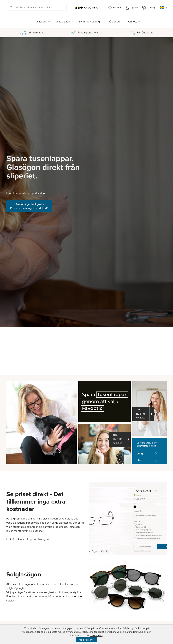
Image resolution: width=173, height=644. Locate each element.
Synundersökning (89, 22)
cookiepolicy (96, 636)
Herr (147, 460)
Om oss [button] (133, 22)
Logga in (132, 8)
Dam (147, 454)
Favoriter (114, 8)
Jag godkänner (86, 640)
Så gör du (114, 22)
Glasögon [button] (41, 22)
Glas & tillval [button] (63, 22)
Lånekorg (149, 8)
